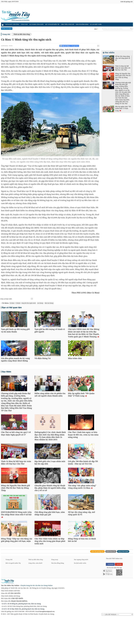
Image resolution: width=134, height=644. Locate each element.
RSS (96, 29)
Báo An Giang (49, 303)
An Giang (40, 303)
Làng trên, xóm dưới (68, 24)
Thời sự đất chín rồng (12, 24)
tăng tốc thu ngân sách (29, 303)
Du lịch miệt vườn (96, 24)
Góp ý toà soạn (123, 578)
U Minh (18, 303)
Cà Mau (12, 303)
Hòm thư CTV (111, 578)
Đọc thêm (7, 378)
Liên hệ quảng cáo (127, 2)
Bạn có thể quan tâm (12, 308)
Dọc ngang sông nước (36, 24)
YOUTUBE (119, 591)
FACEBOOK (110, 591)
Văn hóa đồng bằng (82, 24)
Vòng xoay (24, 24)
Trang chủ (6, 34)
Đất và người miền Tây (52, 24)
